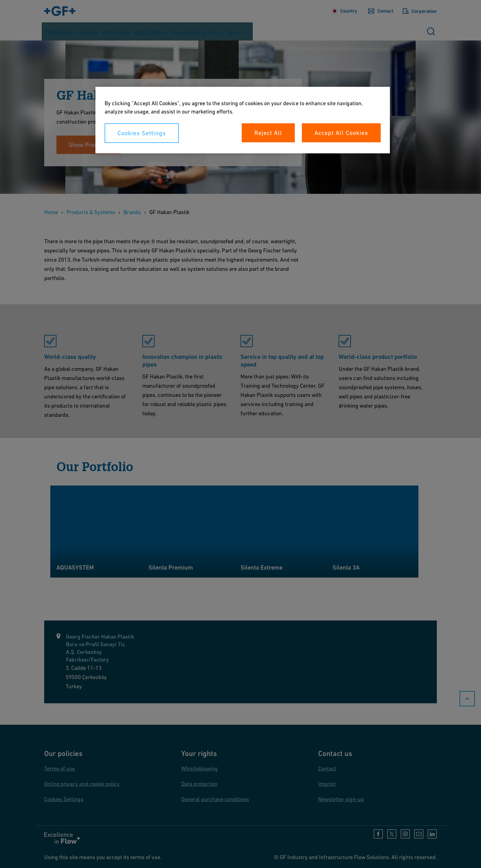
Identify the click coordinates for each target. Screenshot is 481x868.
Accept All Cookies (341, 133)
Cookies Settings (142, 133)
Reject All (268, 133)
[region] (243, 120)
